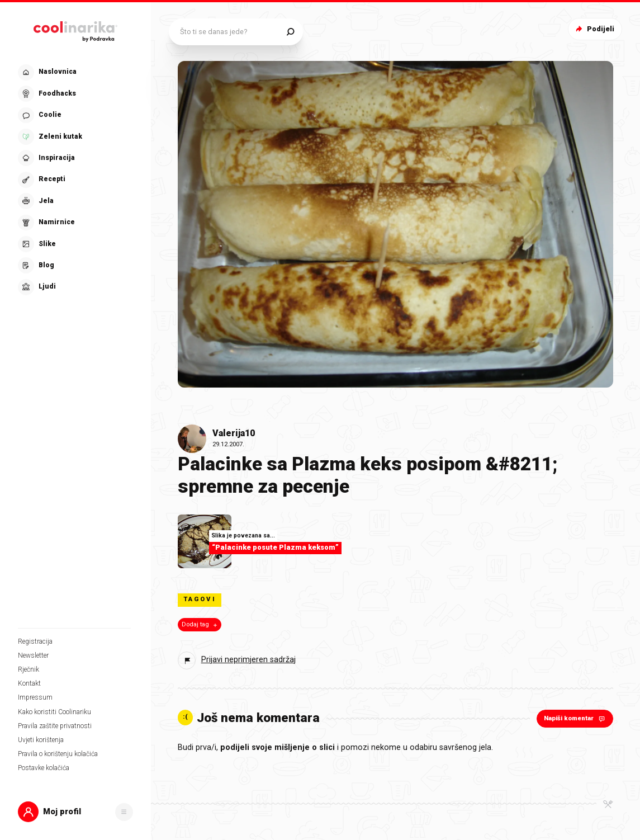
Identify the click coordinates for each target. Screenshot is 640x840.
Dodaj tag (200, 625)
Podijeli (594, 29)
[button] (75, 812)
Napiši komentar (575, 718)
